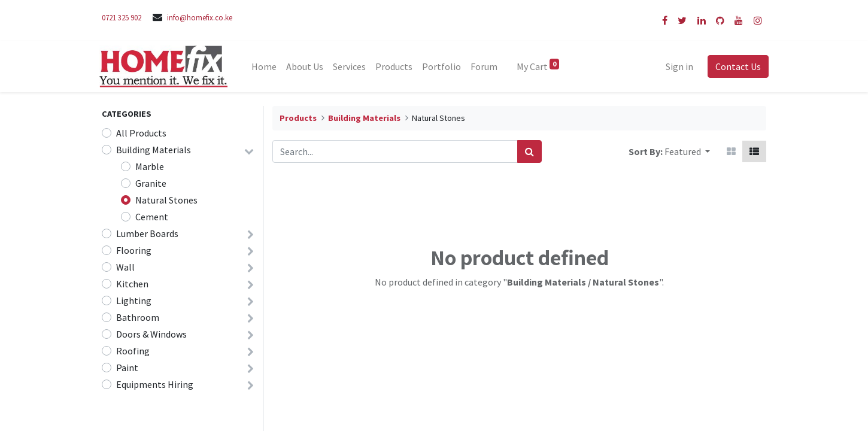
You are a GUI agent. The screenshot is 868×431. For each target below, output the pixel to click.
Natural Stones (166, 200)
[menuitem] (267, 66)
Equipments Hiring (155, 384)
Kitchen (132, 284)
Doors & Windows (151, 334)
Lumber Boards (147, 233)
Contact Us (736, 66)
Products (298, 118)
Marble (150, 166)
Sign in (677, 66)
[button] (687, 151)
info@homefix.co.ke (200, 17)
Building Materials (154, 150)
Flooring (134, 250)
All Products (141, 133)
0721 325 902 (122, 17)
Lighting (134, 301)
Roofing (133, 351)
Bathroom (138, 317)
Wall (125, 267)
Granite (151, 183)
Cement (152, 217)
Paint (127, 368)
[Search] (529, 151)
